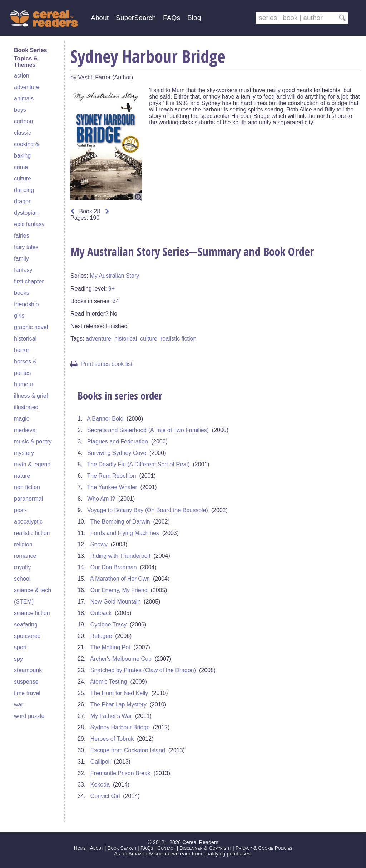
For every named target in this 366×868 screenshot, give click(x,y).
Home (80, 848)
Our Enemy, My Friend (119, 590)
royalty (22, 567)
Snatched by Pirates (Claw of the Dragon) (143, 670)
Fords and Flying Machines (125, 533)
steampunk (28, 670)
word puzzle (29, 716)
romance (25, 556)
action (22, 76)
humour (24, 384)
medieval (25, 430)
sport (20, 647)
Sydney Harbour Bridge (120, 727)
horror (22, 350)
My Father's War (111, 716)
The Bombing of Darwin (120, 522)
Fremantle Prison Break (120, 773)
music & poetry (33, 442)
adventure (27, 87)
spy (18, 659)
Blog (194, 18)
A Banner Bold (105, 419)
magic (22, 419)
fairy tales (26, 247)
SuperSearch (136, 18)
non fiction (27, 487)
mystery (24, 453)
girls (19, 316)
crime (21, 167)
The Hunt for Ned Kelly (119, 693)
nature (22, 476)
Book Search (122, 848)
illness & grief (31, 396)
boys (20, 110)
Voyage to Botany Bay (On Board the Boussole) (148, 510)
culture (23, 178)
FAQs (172, 18)
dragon (23, 201)
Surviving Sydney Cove (117, 453)
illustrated (26, 407)
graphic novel (31, 327)
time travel (27, 693)
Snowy (99, 544)
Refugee (101, 636)
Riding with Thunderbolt (120, 556)
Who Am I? (101, 499)
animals (24, 98)
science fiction (32, 613)
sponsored (27, 636)
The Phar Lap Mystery (118, 705)
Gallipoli (101, 762)
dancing (24, 190)
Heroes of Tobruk (112, 739)
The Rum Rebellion (112, 476)
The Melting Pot (110, 647)
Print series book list (101, 364)
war (19, 705)
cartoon (23, 121)
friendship (26, 304)
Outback (101, 613)
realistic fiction (32, 533)
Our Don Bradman (114, 567)
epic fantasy (29, 224)
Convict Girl (105, 796)
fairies (22, 236)
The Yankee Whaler (112, 487)
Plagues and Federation (118, 442)
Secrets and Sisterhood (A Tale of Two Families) (148, 430)
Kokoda (100, 785)
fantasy (23, 270)
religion (23, 544)
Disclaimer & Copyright (205, 848)
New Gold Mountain (116, 602)
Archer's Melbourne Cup (121, 659)
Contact (166, 848)
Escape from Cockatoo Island (128, 750)
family (21, 259)
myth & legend (32, 464)
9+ (112, 289)
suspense (26, 682)
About (100, 18)
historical (25, 339)
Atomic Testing (109, 682)
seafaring (26, 624)
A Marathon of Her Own (120, 579)
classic (23, 133)
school (22, 579)
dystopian (26, 213)
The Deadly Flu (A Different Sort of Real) (139, 464)
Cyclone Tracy (108, 624)
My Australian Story (114, 276)
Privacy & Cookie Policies (264, 848)
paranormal (28, 499)
